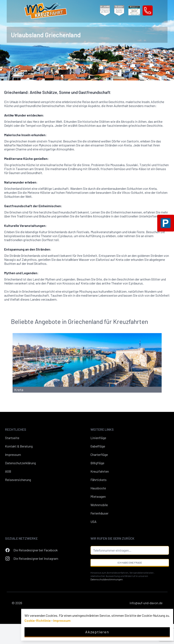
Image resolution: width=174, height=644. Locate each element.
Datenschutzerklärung (20, 463)
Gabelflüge (98, 446)
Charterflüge (99, 455)
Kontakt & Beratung (19, 446)
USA (93, 522)
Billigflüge (97, 463)
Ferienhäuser (99, 513)
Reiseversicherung (18, 480)
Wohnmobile (99, 505)
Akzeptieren (97, 632)
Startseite (12, 438)
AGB (8, 471)
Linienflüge (98, 438)
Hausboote (98, 488)
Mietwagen (98, 496)
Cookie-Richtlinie (38, 620)
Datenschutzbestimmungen (107, 579)
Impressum (13, 455)
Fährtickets (99, 480)
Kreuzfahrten (100, 471)
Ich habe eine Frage (130, 563)
